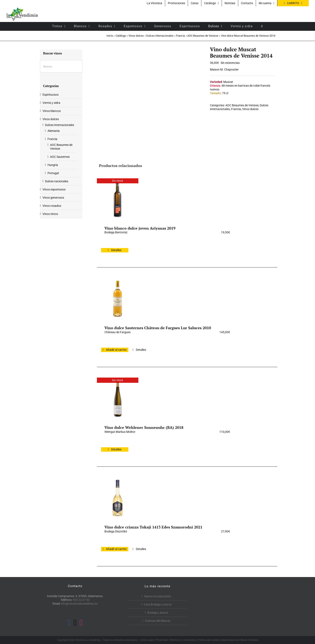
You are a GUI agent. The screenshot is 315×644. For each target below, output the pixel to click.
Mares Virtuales (249, 640)
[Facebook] (69, 623)
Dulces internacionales (60, 125)
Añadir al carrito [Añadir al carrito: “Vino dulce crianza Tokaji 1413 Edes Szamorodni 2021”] (116, 549)
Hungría (53, 165)
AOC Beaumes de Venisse (242, 105)
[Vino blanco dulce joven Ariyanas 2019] (118, 199)
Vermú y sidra (51, 103)
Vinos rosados (52, 206)
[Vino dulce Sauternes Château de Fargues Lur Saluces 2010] (118, 299)
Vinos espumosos (54, 189)
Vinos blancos (52, 111)
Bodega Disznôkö (116, 531)
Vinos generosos (53, 198)
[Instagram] (81, 623)
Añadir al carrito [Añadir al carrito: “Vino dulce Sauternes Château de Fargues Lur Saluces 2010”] (116, 350)
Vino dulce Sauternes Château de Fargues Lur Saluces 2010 (158, 328)
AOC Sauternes (60, 157)
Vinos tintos (50, 214)
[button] (262, 26)
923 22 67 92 (81, 600)
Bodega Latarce (158, 613)
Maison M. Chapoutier (224, 69)
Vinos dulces (250, 109)
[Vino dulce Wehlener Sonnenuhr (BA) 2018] (118, 398)
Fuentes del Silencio (158, 621)
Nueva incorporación (158, 596)
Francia (236, 109)
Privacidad (162, 640)
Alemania (54, 131)
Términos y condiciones (183, 640)
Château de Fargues (118, 332)
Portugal (53, 173)
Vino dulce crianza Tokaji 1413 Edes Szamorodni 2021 (153, 527)
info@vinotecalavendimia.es (79, 604)
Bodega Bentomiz (116, 232)
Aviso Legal (147, 640)
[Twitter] (75, 623)
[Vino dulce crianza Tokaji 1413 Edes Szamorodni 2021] (118, 498)
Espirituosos (51, 95)
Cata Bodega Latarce (158, 604)
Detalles (116, 250)
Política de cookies (209, 640)
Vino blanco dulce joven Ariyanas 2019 (140, 228)
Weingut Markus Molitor (120, 432)
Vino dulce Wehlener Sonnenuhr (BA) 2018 (144, 427)
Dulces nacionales (57, 181)
